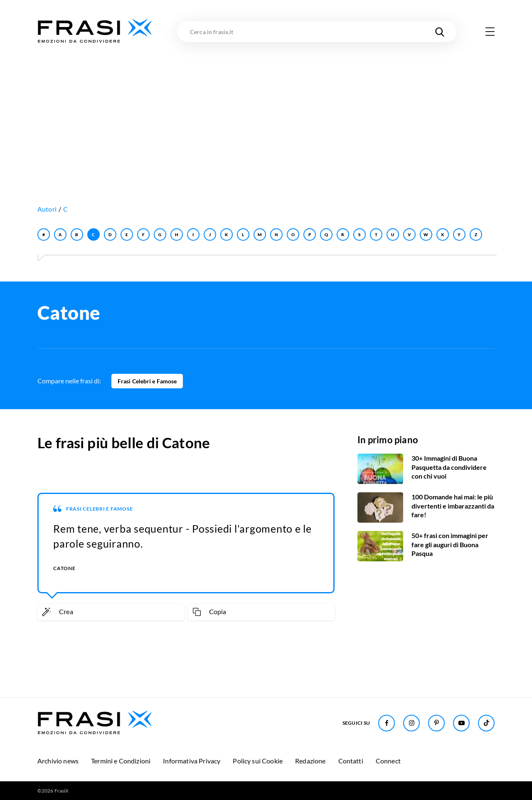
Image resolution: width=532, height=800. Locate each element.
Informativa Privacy (192, 761)
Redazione (310, 761)
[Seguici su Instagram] (411, 723)
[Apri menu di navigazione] (490, 32)
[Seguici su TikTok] (486, 723)
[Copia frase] (262, 612)
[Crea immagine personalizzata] (111, 612)
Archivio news (58, 761)
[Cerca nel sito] (440, 32)
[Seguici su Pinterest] (436, 723)
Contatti (351, 761)
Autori (47, 209)
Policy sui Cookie (258, 761)
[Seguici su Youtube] (461, 723)
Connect (388, 761)
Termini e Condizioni (121, 761)
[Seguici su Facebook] (387, 723)
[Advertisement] (266, 107)
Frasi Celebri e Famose (147, 381)
